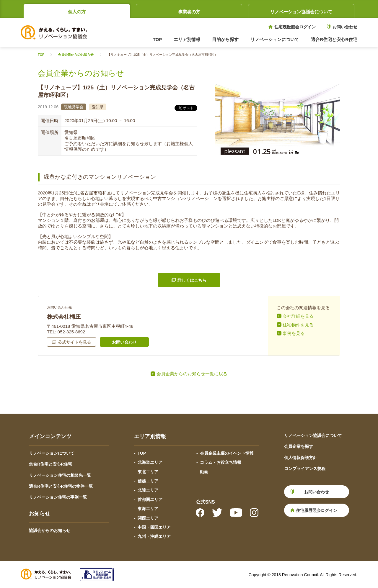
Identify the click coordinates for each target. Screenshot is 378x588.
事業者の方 (189, 12)
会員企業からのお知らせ (76, 55)
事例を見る (294, 333)
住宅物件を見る (298, 325)
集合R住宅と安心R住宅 (50, 464)
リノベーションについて (52, 453)
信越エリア (148, 481)
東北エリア (148, 472)
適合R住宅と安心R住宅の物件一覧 (61, 486)
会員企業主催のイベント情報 (227, 453)
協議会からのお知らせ (50, 530)
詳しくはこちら (192, 280)
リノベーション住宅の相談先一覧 (60, 475)
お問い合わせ (345, 27)
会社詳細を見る (298, 316)
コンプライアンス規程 (305, 469)
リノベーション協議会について (301, 12)
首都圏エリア (150, 499)
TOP (158, 39)
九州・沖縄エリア (154, 536)
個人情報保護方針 (301, 458)
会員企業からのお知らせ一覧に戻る (192, 374)
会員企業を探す (299, 446)
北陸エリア (148, 490)
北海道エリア (150, 462)
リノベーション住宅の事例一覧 (58, 497)
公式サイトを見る (74, 342)
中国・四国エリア (154, 527)
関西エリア (148, 518)
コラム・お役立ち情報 (221, 462)
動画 (204, 472)
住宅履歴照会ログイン (295, 27)
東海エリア (148, 509)
